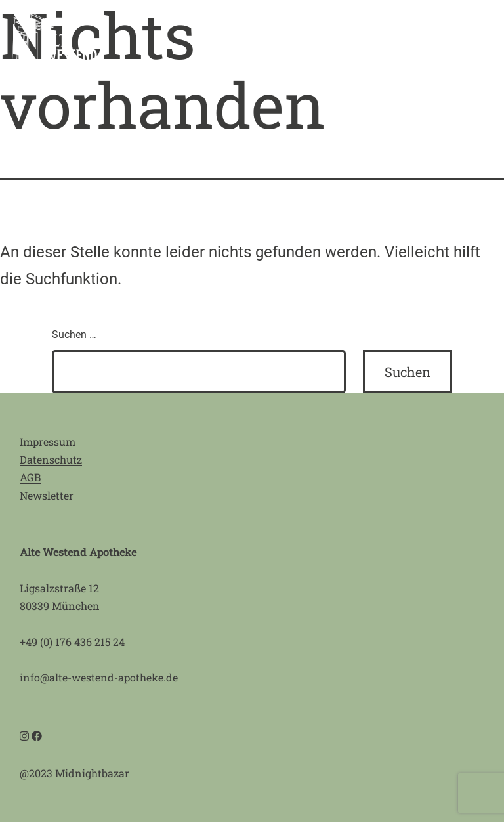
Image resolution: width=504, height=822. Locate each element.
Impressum (48, 442)
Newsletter (47, 495)
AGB (30, 477)
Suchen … (74, 335)
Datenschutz (51, 459)
